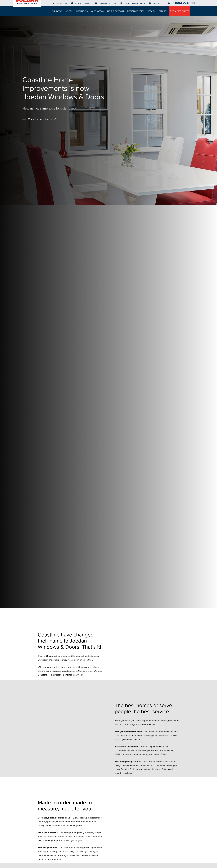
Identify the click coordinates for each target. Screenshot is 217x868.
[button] (39, 119)
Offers (163, 11)
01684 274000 (184, 3)
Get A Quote (63, 3)
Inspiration (83, 11)
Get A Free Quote (181, 11)
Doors (70, 11)
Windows (59, 11)
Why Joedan (99, 11)
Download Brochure (108, 3)
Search (157, 3)
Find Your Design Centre (135, 3)
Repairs (153, 11)
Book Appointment (84, 3)
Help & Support (117, 11)
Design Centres (137, 11)
